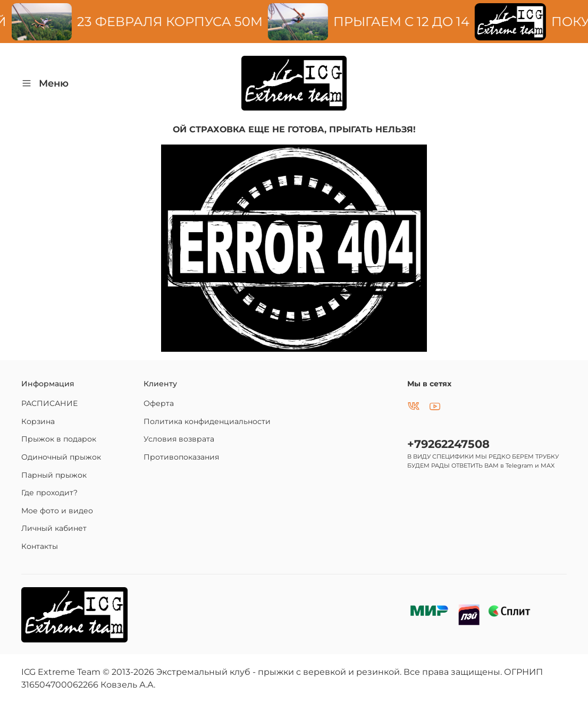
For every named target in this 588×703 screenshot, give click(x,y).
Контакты (40, 546)
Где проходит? (49, 493)
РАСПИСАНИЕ (49, 403)
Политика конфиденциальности (207, 421)
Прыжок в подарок (59, 439)
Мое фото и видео (57, 511)
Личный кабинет (54, 528)
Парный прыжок (54, 475)
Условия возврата (179, 439)
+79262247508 (448, 444)
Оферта (159, 403)
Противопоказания (181, 457)
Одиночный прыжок (61, 457)
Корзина (38, 421)
